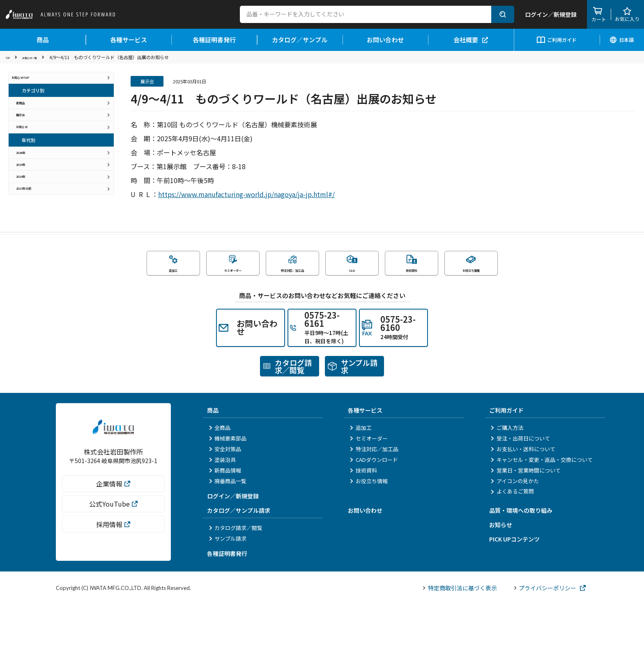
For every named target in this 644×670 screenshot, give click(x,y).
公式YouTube (113, 581)
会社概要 (471, 40)
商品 (43, 40)
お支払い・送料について (523, 515)
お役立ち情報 (368, 546)
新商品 (30, 117)
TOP (10, 57)
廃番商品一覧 (228, 546)
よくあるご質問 (512, 557)
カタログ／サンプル (300, 40)
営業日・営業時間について (526, 536)
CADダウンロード (374, 525)
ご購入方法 (507, 493)
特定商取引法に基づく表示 (460, 653)
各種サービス (129, 40)
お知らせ (32, 160)
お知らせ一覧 (41, 57)
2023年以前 (36, 259)
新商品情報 (225, 536)
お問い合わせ (385, 40)
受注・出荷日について (520, 504)
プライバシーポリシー (550, 653)
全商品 (220, 493)
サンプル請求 (228, 604)
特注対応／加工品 (374, 515)
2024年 (31, 237)
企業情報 (113, 560)
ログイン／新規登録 (233, 562)
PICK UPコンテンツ (514, 605)
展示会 (30, 139)
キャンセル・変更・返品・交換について (542, 525)
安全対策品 (225, 515)
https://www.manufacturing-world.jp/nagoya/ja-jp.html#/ (246, 194)
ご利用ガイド (557, 40)
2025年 (31, 216)
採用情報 (113, 601)
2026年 (31, 195)
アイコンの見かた (515, 546)
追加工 (360, 493)
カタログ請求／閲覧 (236, 593)
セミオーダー (368, 504)
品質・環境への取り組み (521, 576)
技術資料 (363, 536)
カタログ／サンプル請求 (239, 576)
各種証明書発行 (214, 40)
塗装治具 (222, 525)
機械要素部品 (228, 504)
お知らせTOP (30, 82)
